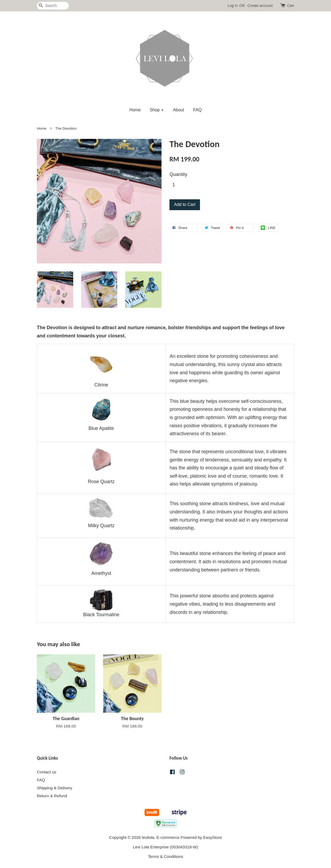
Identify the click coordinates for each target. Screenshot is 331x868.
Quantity (178, 174)
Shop (157, 110)
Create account (260, 6)
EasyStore (213, 837)
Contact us (47, 772)
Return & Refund (52, 796)
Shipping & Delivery (55, 788)
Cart (291, 6)
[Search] (53, 6)
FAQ (197, 110)
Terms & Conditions (166, 856)
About (178, 110)
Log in (233, 6)
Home (135, 110)
